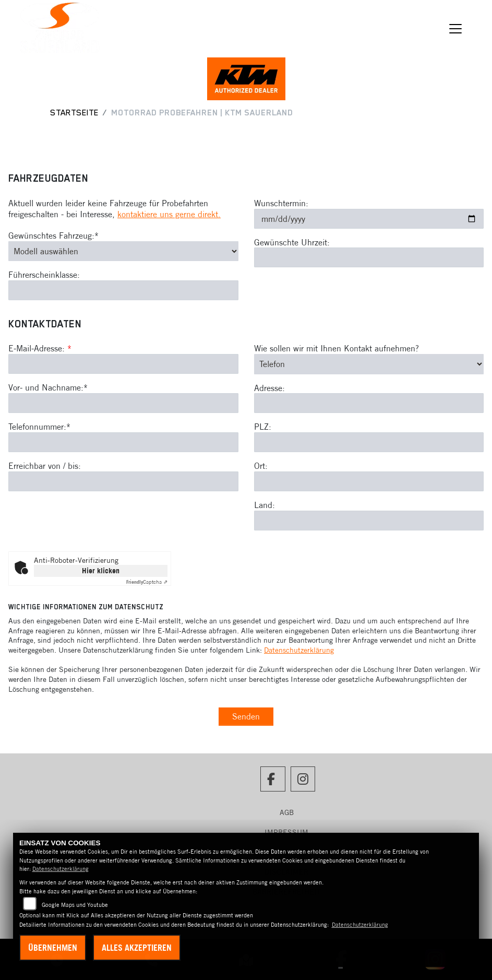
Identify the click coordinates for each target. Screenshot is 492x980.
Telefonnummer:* (39, 427)
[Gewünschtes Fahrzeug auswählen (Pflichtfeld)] (123, 251)
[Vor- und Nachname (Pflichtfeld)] (123, 403)
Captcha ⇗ (147, 582)
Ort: (261, 466)
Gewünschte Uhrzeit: (292, 242)
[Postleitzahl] (369, 442)
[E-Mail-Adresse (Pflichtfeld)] (123, 364)
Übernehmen (53, 948)
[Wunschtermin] (369, 219)
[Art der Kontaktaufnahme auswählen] (369, 364)
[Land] (369, 521)
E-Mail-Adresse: (40, 349)
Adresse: (269, 388)
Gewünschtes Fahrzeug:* (53, 235)
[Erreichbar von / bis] (123, 481)
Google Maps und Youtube (75, 905)
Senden (246, 716)
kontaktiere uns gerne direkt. (169, 214)
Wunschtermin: (281, 203)
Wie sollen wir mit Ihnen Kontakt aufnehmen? (337, 349)
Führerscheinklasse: (44, 275)
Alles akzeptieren (137, 948)
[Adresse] (369, 404)
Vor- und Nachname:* (48, 387)
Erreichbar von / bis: (45, 466)
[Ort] (369, 481)
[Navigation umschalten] (455, 29)
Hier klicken (101, 571)
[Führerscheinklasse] (123, 290)
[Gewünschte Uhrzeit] (369, 257)
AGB (287, 812)
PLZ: (263, 427)
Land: (265, 505)
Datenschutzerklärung (299, 650)
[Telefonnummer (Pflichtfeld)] (123, 442)
